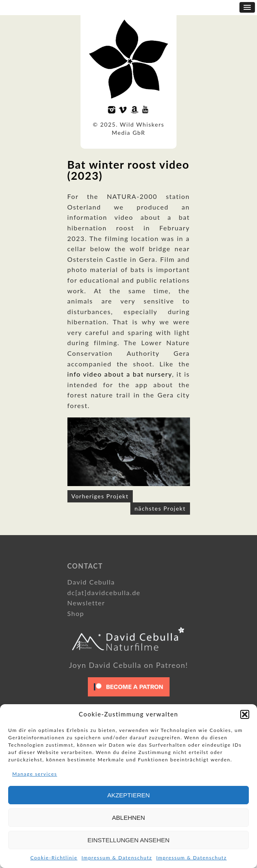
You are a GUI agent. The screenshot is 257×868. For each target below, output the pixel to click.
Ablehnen (128, 818)
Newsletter (86, 603)
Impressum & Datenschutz (117, 858)
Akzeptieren (128, 795)
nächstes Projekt (160, 508)
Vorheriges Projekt (100, 496)
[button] (245, 714)
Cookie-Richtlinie (54, 858)
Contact (85, 566)
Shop (76, 613)
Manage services (35, 774)
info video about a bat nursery (120, 374)
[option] (129, 452)
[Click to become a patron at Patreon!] (129, 698)
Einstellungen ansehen (128, 840)
